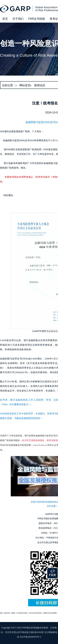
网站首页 (25, 85)
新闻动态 (40, 85)
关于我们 (18, 19)
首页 (5, 19)
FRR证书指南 (37, 19)
